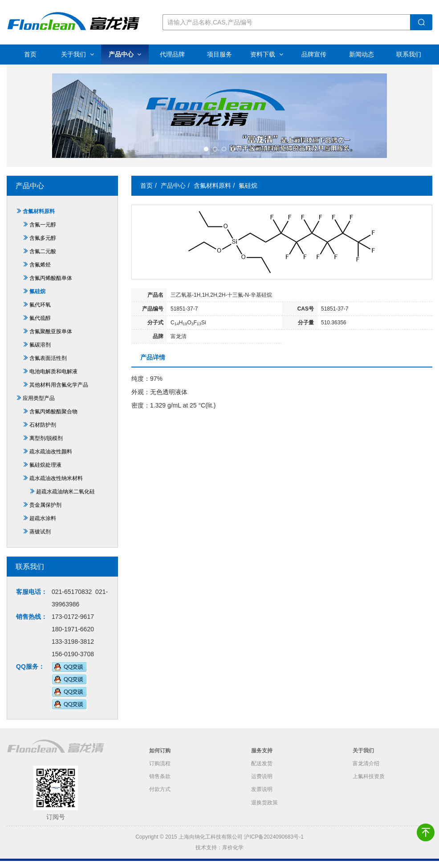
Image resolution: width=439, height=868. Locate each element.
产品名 (155, 303)
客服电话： (32, 599)
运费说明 (262, 785)
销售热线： (32, 624)
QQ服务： (30, 674)
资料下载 (267, 54)
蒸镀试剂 (37, 539)
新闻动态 (362, 54)
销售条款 (160, 785)
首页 (30, 54)
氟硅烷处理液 (42, 472)
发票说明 (262, 798)
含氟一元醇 (39, 232)
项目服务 (219, 54)
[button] (206, 157)
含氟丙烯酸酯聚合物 (50, 419)
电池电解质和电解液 (50, 379)
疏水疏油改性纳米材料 (53, 486)
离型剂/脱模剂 (43, 446)
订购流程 (160, 771)
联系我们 (409, 54)
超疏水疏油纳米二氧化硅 (62, 499)
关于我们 (77, 54)
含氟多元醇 (39, 246)
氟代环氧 (37, 312)
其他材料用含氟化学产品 (55, 392)
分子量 (306, 330)
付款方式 (160, 798)
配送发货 (262, 771)
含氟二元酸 (39, 259)
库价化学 (233, 855)
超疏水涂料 (39, 526)
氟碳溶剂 (37, 352)
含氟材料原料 (35, 219)
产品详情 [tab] (153, 365)
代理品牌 (172, 54)
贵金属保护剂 (42, 513)
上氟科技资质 (369, 785)
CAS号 (306, 316)
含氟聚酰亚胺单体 (47, 339)
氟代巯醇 (37, 326)
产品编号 (153, 316)
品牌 (158, 344)
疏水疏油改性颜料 (47, 459)
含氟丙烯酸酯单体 (47, 286)
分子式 (155, 330)
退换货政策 (264, 811)
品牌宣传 (314, 54)
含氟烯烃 (37, 272)
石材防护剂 (39, 432)
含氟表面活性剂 (45, 366)
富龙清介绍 (366, 771)
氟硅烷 (34, 299)
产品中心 (125, 54)
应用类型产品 (35, 406)
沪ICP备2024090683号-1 (274, 844)
